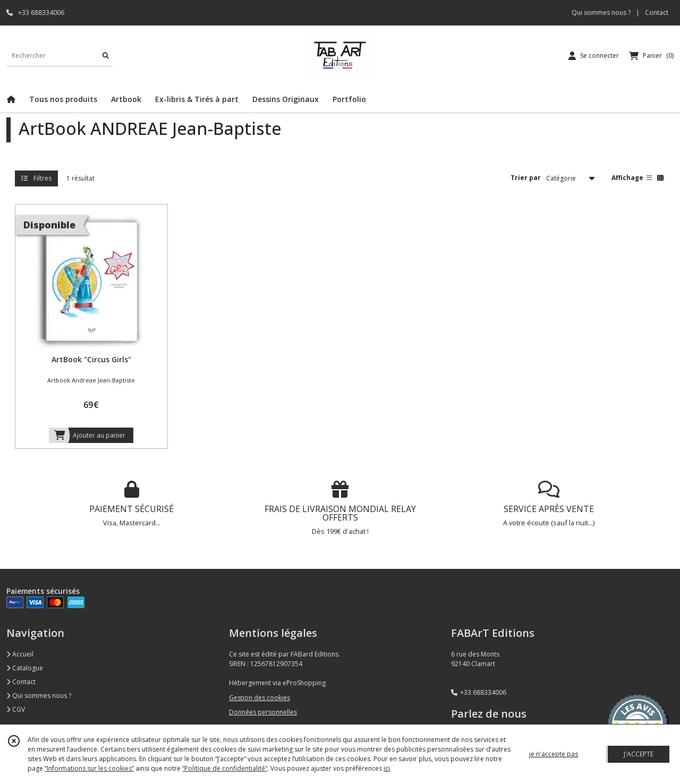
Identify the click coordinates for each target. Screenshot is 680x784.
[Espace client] (594, 56)
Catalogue (25, 668)
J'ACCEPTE (639, 754)
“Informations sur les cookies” (89, 768)
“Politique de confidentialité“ (225, 768)
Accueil (20, 654)
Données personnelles (263, 712)
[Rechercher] (106, 56)
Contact (657, 12)
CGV (16, 709)
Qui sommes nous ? (39, 696)
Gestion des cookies (260, 698)
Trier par (526, 178)
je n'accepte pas (554, 754)
